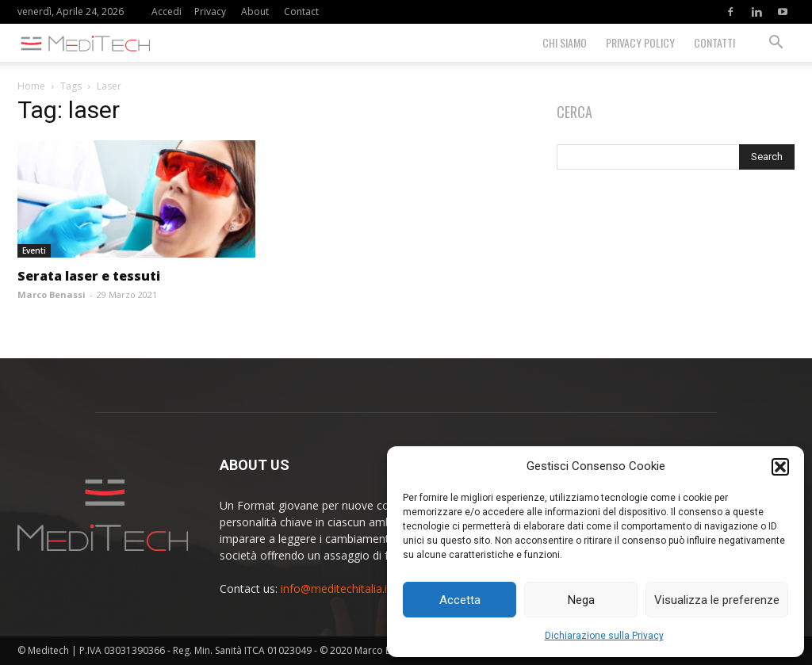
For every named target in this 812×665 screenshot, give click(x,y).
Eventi (34, 250)
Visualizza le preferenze (717, 600)
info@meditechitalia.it (336, 589)
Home (31, 86)
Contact (301, 11)
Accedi (167, 11)
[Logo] (89, 43)
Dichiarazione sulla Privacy (604, 636)
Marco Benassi (52, 294)
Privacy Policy (640, 42)
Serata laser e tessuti (89, 276)
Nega (581, 600)
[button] (780, 467)
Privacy (210, 11)
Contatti (714, 42)
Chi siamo (565, 42)
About (255, 11)
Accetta (460, 600)
